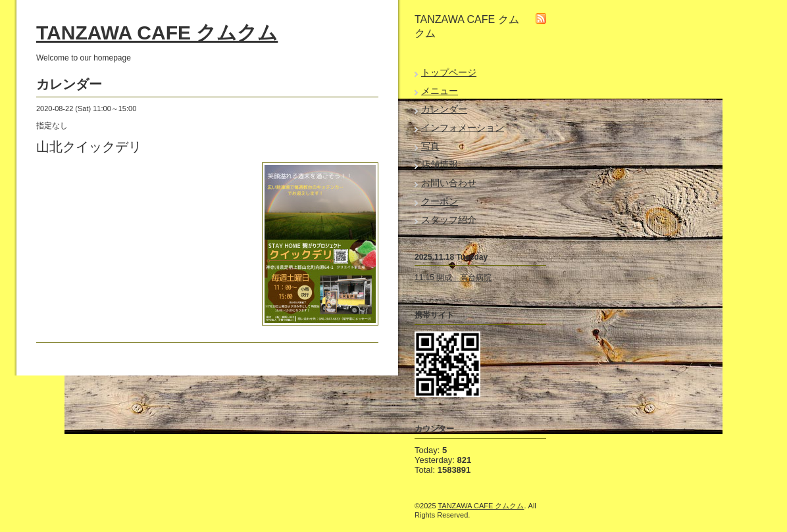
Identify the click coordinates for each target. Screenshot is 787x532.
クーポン (440, 201)
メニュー (440, 91)
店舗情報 (440, 164)
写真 (430, 146)
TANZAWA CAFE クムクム (157, 33)
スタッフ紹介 (449, 220)
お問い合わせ (449, 183)
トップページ (449, 72)
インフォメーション (463, 128)
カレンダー (444, 109)
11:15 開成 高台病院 (453, 278)
